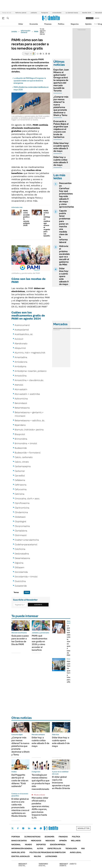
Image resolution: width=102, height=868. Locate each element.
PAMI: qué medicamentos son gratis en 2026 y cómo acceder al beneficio (40, 643)
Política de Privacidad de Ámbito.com (48, 852)
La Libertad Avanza (72, 13)
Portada (16, 837)
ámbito (14, 32)
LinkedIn (29, 828)
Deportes (41, 845)
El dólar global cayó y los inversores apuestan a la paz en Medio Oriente (61, 783)
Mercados (36, 841)
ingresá (97, 18)
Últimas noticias (32, 837)
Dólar (21, 24)
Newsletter (97, 24)
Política (61, 24)
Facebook (18, 828)
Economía (34, 24)
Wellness (76, 841)
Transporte (45, 13)
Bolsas (62, 328)
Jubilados (34, 13)
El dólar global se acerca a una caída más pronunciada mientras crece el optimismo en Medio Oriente (20, 807)
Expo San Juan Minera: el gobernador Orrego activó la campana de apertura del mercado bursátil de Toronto (61, 80)
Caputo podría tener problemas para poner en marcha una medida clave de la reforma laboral (65, 226)
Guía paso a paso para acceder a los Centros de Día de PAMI (20, 640)
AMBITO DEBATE (68, 865)
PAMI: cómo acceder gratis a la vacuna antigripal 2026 (27, 218)
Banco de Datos (19, 841)
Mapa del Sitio (18, 852)
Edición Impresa (58, 845)
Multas (37, 856)
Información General (26, 32)
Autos (40, 848)
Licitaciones (51, 856)
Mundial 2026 (87, 13)
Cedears (78, 328)
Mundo (28, 845)
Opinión (88, 24)
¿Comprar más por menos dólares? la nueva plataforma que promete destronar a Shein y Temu (61, 106)
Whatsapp (41, 828)
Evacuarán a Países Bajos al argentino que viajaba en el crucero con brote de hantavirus (61, 129)
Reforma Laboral (21, 13)
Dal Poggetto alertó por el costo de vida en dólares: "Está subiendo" (20, 781)
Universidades (57, 13)
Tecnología (71, 848)
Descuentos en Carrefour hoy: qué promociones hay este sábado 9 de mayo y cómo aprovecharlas (67, 195)
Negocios (75, 24)
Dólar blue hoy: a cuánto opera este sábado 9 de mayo (61, 147)
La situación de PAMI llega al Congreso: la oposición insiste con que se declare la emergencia (30, 81)
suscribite (90, 18)
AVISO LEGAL (76, 852)
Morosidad (99, 13)
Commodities (70, 328)
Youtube (35, 828)
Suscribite (38, 605)
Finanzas (48, 24)
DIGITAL (23, 865)
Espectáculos (54, 848)
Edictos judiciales (21, 856)
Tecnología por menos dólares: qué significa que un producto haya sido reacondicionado (41, 782)
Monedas (57, 328)
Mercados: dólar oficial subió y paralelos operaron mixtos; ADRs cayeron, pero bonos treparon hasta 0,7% (40, 808)
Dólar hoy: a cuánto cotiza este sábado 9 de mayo (61, 161)
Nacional (16, 845)
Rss (83, 848)
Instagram (23, 828)
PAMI (36, 32)
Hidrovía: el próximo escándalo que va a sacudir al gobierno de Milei (64, 255)
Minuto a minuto (39, 795)
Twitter (13, 828)
